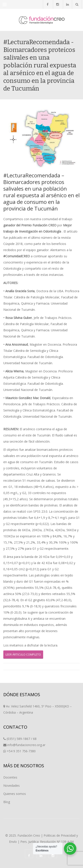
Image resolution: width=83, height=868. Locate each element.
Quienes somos (15, 794)
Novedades (12, 786)
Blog (7, 802)
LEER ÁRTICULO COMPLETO (23, 654)
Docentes (10, 777)
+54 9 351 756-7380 (21, 751)
